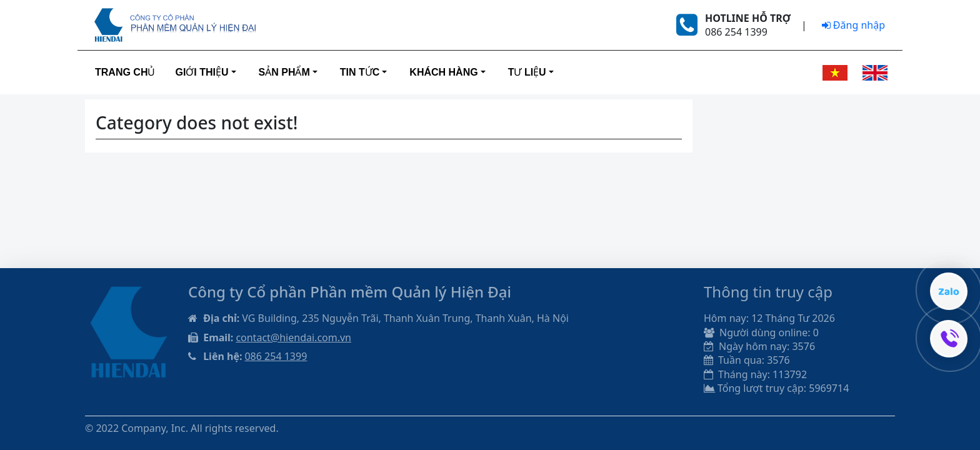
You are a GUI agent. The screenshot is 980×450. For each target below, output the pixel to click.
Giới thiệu (202, 72)
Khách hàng (443, 72)
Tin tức (360, 72)
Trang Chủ (125, 72)
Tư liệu (527, 72)
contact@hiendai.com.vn (293, 337)
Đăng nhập (853, 25)
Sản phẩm (284, 72)
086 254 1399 (276, 356)
